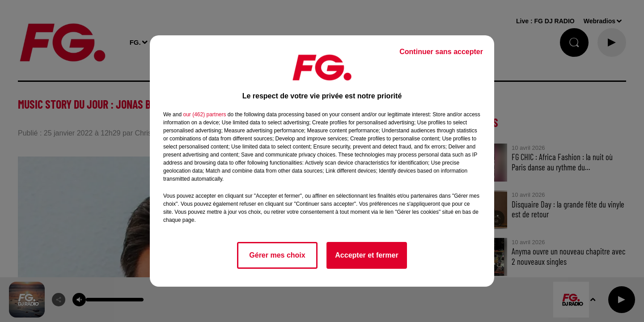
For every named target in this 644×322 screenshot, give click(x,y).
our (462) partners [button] (204, 114)
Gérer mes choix (277, 255)
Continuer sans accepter (441, 52)
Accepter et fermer (366, 255)
